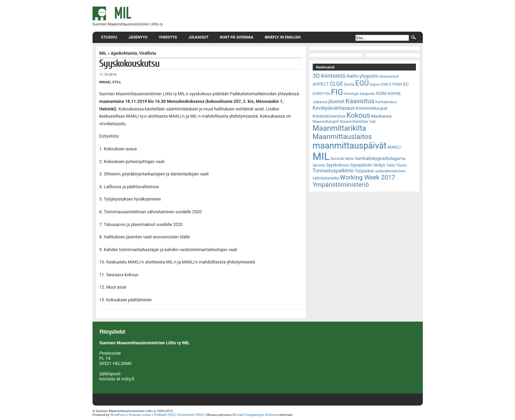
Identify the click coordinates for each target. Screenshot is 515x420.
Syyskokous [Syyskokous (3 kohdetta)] (337, 165)
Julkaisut (198, 37)
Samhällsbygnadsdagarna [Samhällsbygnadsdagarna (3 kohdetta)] (380, 158)
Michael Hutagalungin (248, 415)
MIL (103, 53)
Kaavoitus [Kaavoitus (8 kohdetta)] (360, 101)
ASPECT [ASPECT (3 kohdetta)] (321, 84)
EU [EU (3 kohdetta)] (406, 84)
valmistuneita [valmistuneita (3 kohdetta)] (326, 178)
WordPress (119, 415)
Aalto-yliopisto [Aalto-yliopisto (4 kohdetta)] (362, 76)
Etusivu (109, 37)
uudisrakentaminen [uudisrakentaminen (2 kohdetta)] (390, 171)
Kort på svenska (237, 37)
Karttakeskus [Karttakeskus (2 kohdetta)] (386, 102)
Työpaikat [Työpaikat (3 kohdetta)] (364, 171)
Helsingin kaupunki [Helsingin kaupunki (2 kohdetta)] (360, 94)
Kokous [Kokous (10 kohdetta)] (358, 115)
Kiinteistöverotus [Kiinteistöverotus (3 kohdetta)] (329, 116)
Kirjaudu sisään (140, 415)
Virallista (148, 53)
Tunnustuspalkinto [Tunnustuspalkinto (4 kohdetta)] (333, 171)
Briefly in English (283, 37)
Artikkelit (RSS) (165, 415)
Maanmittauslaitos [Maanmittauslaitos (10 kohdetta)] (342, 137)
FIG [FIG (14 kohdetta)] (337, 92)
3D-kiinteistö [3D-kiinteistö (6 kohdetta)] (329, 76)
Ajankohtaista (124, 53)
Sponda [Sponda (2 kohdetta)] (319, 165)
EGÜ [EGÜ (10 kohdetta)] (362, 83)
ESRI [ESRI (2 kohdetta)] (385, 84)
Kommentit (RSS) (191, 415)
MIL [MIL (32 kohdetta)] (321, 157)
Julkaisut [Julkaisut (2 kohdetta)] (320, 102)
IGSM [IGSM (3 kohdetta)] (381, 93)
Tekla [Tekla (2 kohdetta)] (390, 165)
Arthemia (272, 415)
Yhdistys (168, 37)
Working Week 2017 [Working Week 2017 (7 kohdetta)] (368, 177)
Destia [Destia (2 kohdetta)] (349, 84)
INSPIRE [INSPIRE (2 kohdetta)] (394, 94)
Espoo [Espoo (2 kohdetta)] (375, 84)
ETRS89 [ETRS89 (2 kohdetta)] (396, 84)
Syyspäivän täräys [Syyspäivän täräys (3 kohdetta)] (368, 165)
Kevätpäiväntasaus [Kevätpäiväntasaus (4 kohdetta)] (334, 108)
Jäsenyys (138, 37)
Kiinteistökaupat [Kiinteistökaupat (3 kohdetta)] (372, 108)
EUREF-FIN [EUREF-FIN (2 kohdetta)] (321, 94)
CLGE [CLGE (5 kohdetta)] (336, 84)
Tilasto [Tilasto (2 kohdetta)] (401, 165)
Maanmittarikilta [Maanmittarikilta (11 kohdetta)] (340, 128)
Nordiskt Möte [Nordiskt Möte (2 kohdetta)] (342, 159)
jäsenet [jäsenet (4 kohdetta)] (336, 101)
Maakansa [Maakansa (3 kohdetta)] (381, 116)
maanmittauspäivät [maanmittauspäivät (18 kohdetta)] (350, 146)
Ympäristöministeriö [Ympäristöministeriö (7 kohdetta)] (341, 185)
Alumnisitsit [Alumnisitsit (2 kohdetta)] (389, 77)
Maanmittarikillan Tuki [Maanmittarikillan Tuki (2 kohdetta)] (358, 122)
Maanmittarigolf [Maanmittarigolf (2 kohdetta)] (326, 122)
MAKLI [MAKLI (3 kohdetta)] (394, 147)
